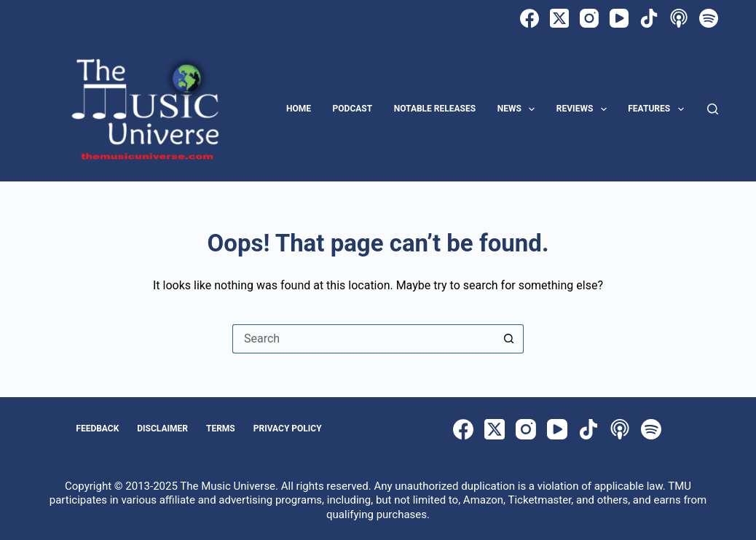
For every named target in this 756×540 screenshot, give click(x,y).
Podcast (353, 109)
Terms (221, 429)
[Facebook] (529, 18)
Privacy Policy (288, 429)
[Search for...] (363, 339)
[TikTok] (649, 18)
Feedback (97, 429)
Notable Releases (435, 109)
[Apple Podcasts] (679, 18)
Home (299, 109)
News (519, 109)
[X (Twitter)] (559, 18)
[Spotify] (709, 18)
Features (658, 109)
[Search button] (509, 339)
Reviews (584, 109)
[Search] (713, 109)
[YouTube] (619, 18)
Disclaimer (162, 429)
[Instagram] (589, 18)
